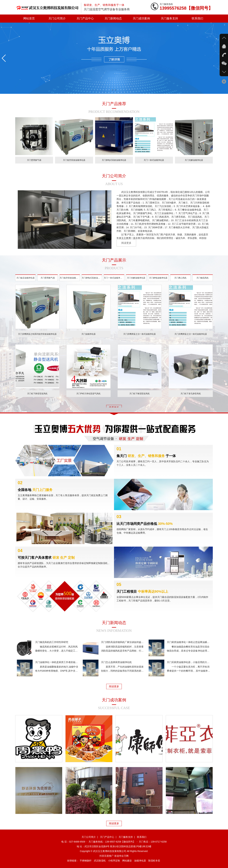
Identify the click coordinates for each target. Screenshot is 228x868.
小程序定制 (114, 861)
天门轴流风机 (202, 281)
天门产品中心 (85, 18)
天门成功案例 (141, 18)
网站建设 (127, 861)
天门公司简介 (57, 18)
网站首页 (29, 18)
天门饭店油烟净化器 (26, 281)
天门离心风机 (180, 281)
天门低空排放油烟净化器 (70, 281)
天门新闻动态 (113, 18)
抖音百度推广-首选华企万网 (114, 856)
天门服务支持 (169, 18)
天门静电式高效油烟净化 (92, 281)
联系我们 (197, 18)
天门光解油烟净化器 (136, 281)
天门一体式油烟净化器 (114, 281)
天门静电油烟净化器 (158, 281)
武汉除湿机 (100, 861)
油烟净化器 (140, 861)
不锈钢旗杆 (86, 861)
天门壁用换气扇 (48, 281)
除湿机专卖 (154, 861)
